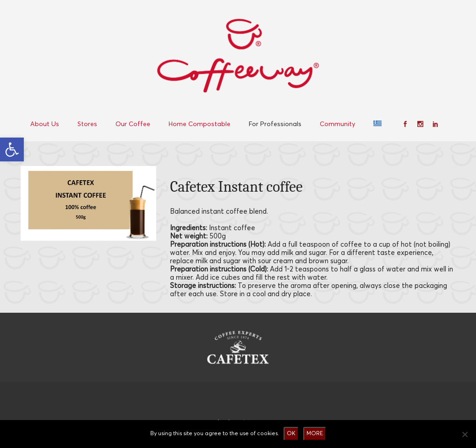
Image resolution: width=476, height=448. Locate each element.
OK (291, 434)
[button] (12, 149)
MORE (315, 434)
